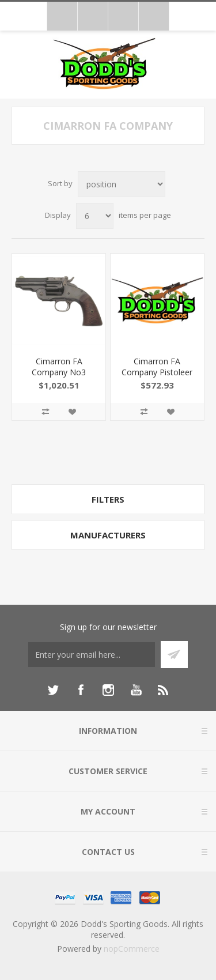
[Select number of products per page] (95, 216)
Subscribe (174, 655)
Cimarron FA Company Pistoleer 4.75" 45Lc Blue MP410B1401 (157, 378)
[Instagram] (108, 690)
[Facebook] (81, 690)
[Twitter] (53, 690)
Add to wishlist (72, 412)
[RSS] (164, 690)
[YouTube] (136, 690)
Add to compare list (46, 412)
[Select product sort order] (122, 184)
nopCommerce (132, 949)
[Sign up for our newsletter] (92, 655)
